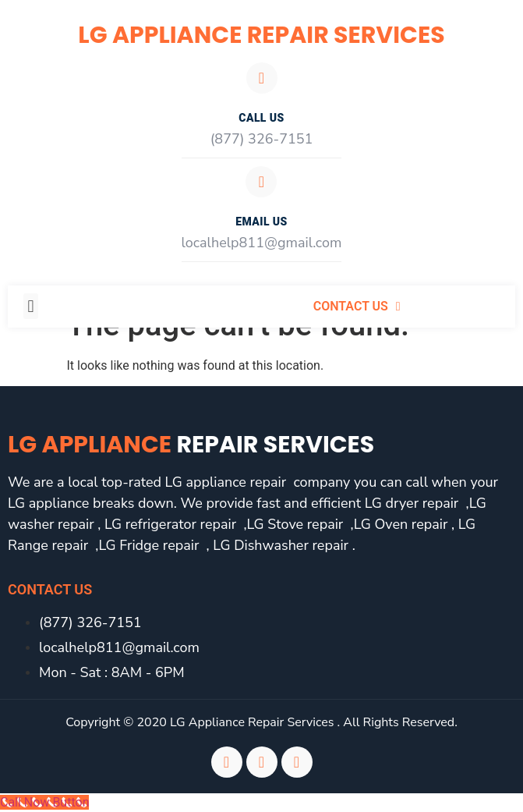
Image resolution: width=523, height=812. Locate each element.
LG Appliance (191, 445)
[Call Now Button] (44, 802)
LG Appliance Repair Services (261, 35)
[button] (31, 306)
